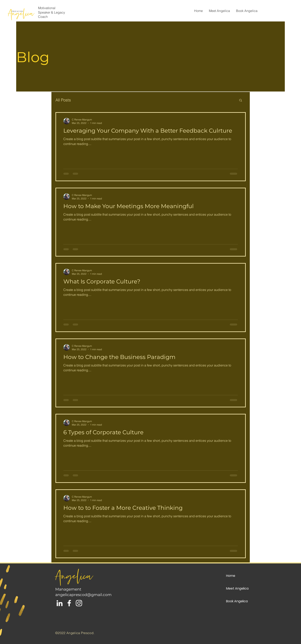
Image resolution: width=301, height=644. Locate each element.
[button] (241, 101)
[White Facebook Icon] (69, 603)
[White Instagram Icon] (79, 603)
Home (231, 576)
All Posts (63, 100)
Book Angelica (237, 601)
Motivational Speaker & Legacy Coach (52, 12)
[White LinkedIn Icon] (60, 603)
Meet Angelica (237, 588)
